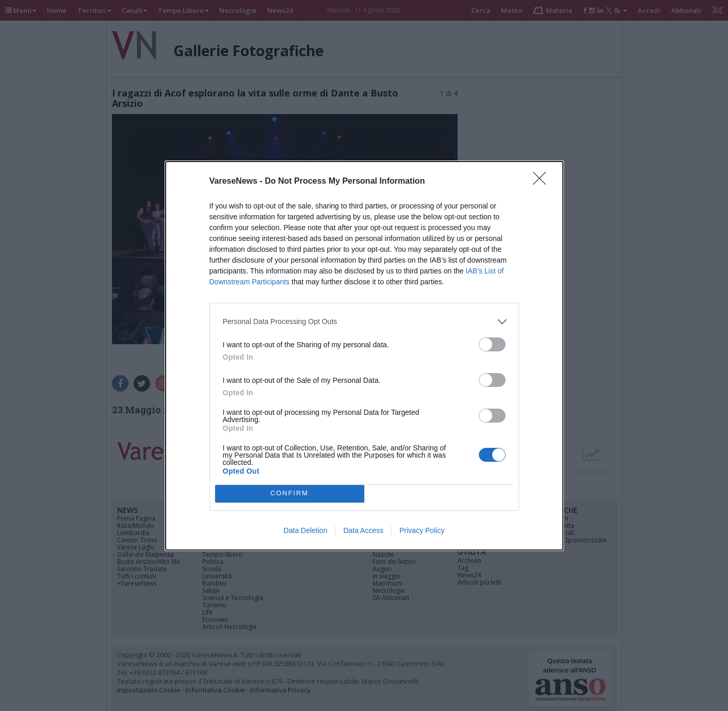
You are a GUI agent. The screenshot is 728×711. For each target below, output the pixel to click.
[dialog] (364, 356)
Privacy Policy (422, 530)
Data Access (363, 530)
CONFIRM (290, 493)
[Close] (543, 182)
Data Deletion (306, 530)
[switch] (492, 344)
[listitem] (364, 322)
